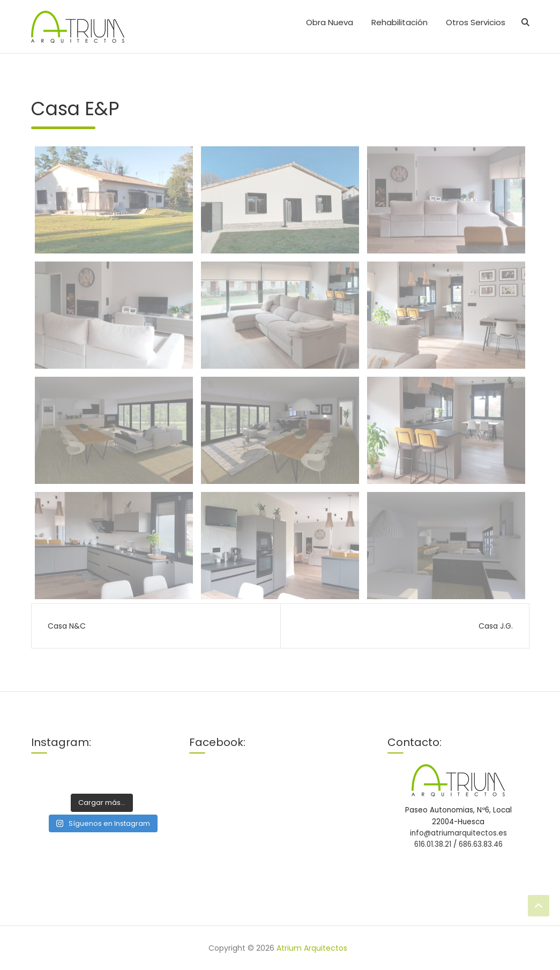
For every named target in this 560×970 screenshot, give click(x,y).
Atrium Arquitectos (312, 948)
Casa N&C (67, 626)
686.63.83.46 (481, 844)
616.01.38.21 (434, 844)
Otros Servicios (476, 22)
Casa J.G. (496, 626)
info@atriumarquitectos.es (458, 833)
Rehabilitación (400, 22)
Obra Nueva (330, 22)
